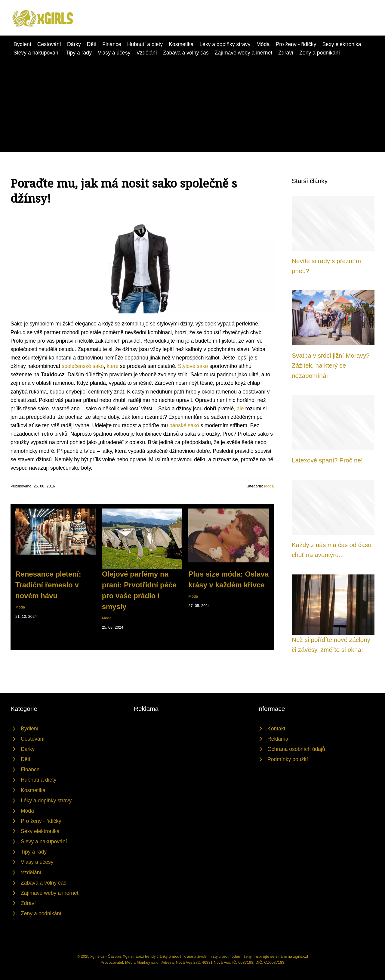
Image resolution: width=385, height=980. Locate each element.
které (113, 366)
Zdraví (286, 53)
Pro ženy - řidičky (296, 44)
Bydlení (22, 44)
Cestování (49, 44)
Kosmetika (181, 44)
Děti (92, 44)
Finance (112, 44)
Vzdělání (146, 53)
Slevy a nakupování (37, 53)
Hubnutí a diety (145, 44)
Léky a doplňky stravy (225, 44)
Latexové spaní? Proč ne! (327, 460)
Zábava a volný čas (186, 53)
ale (240, 409)
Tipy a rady (79, 53)
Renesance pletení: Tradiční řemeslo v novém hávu (48, 585)
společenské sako (83, 366)
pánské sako (184, 425)
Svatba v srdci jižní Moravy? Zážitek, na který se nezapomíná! (331, 366)
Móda (263, 44)
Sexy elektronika (342, 44)
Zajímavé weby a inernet (244, 53)
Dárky (74, 44)
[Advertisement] (192, 102)
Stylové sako (193, 366)
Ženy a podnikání (320, 53)
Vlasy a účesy (114, 53)
